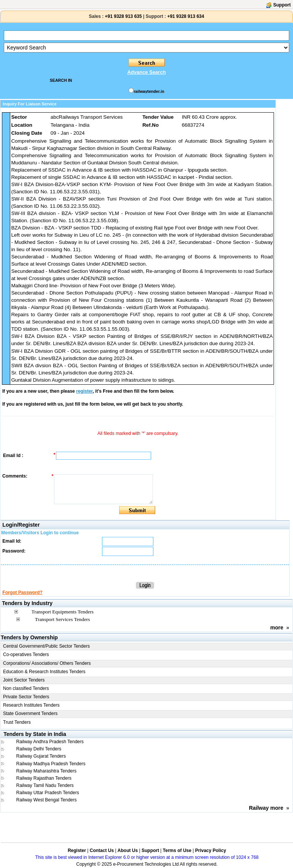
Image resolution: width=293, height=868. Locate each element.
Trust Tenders (17, 722)
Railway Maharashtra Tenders (47, 771)
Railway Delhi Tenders (39, 749)
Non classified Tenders (26, 688)
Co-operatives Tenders (26, 655)
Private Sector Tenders (26, 697)
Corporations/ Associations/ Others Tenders (47, 663)
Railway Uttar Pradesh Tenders (48, 793)
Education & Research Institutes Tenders (44, 672)
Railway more (266, 808)
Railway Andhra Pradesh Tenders (50, 742)
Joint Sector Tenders (24, 680)
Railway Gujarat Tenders (41, 756)
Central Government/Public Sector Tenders (46, 646)
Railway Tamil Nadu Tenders (45, 785)
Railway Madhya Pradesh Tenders (51, 764)
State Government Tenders (30, 714)
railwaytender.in (149, 91)
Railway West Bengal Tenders (47, 800)
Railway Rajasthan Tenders (44, 778)
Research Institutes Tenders (31, 705)
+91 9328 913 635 (123, 16)
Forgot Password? (22, 592)
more (277, 628)
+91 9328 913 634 (186, 16)
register (84, 391)
